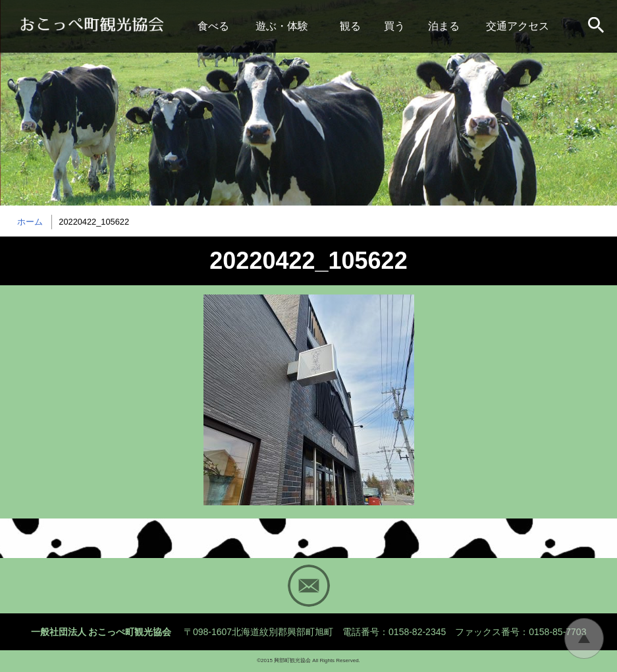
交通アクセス (518, 26)
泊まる (444, 26)
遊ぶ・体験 (282, 26)
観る (350, 26)
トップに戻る (584, 638)
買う (394, 26)
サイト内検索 (597, 26)
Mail (309, 586)
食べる (213, 26)
